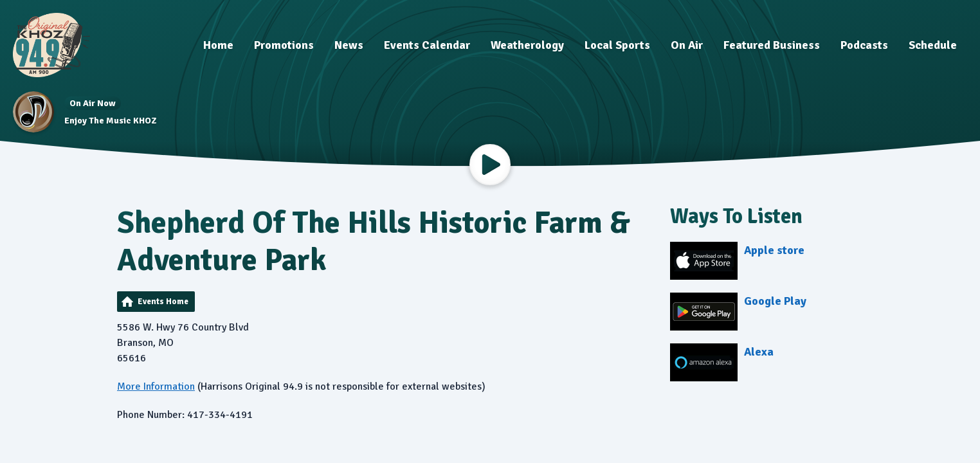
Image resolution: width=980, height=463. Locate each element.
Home (218, 45)
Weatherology (527, 45)
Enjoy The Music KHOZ (110, 121)
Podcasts (864, 45)
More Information (156, 386)
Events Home (163, 302)
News (349, 45)
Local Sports (617, 45)
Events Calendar (427, 45)
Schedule (933, 45)
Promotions (284, 45)
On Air (687, 45)
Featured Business (772, 45)
